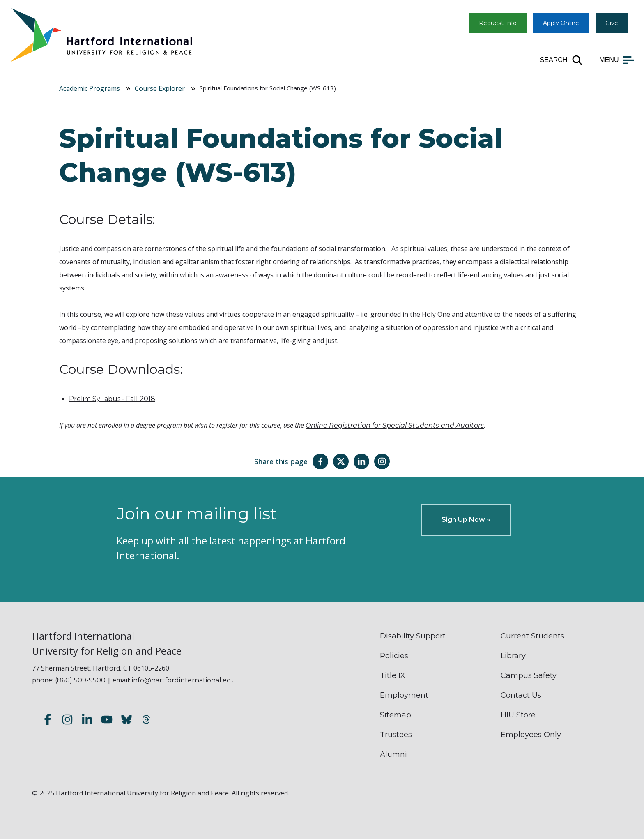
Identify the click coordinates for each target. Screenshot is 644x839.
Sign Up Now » (466, 520)
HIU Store (518, 715)
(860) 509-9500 (80, 680)
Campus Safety (529, 675)
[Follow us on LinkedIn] (87, 721)
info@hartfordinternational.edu (184, 680)
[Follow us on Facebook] (48, 721)
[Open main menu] (617, 60)
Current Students (532, 636)
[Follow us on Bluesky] (126, 721)
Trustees (396, 735)
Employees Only (531, 735)
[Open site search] (562, 60)
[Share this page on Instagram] (382, 461)
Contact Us (521, 695)
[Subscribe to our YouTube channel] (107, 721)
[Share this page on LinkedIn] (361, 461)
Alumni (393, 754)
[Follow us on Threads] (146, 721)
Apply (561, 23)
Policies (394, 656)
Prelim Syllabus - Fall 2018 (112, 399)
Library (513, 656)
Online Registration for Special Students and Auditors (395, 425)
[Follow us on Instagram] (67, 721)
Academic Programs (90, 88)
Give (612, 23)
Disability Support (413, 636)
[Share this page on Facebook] (320, 461)
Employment (404, 695)
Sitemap (396, 715)
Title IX (393, 675)
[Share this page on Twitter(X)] (341, 461)
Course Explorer (160, 88)
